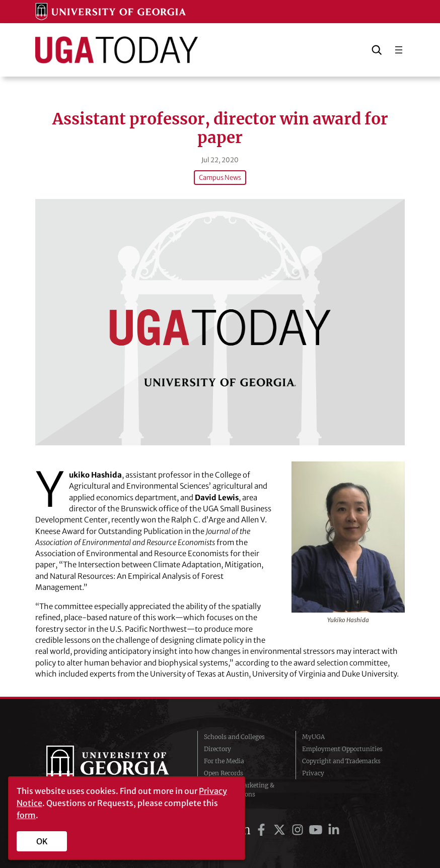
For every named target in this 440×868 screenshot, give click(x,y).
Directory (217, 749)
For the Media (224, 761)
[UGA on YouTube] (317, 830)
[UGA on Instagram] (299, 830)
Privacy (313, 773)
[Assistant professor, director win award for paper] (220, 322)
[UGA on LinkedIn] (334, 830)
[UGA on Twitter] (281, 830)
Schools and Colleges (234, 737)
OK (42, 841)
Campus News (220, 178)
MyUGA (313, 737)
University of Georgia (114, 766)
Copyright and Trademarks (341, 761)
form (26, 815)
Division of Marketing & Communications (239, 790)
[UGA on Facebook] (263, 830)
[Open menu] (399, 50)
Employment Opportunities (342, 749)
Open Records (224, 773)
